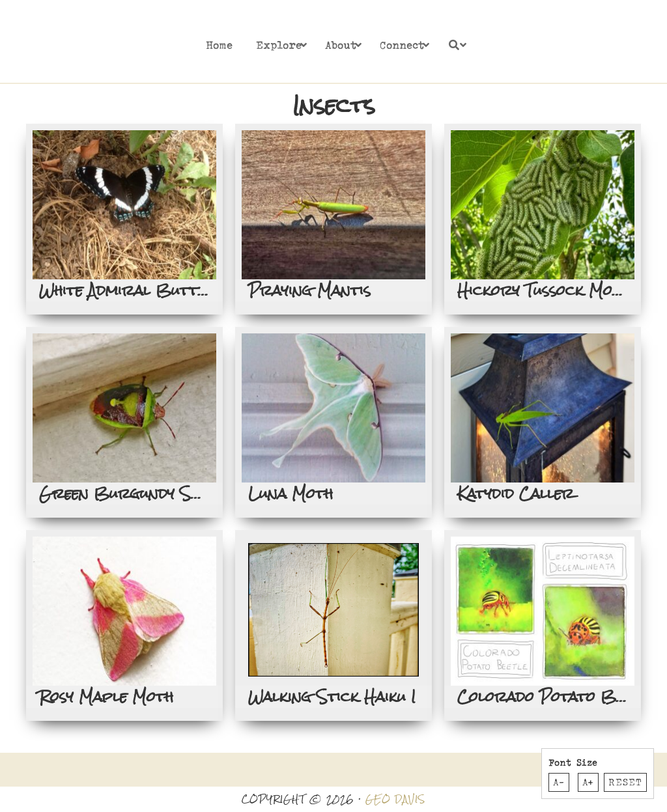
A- (559, 782)
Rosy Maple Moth (106, 697)
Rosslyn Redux (103, 42)
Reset (625, 782)
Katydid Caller (516, 494)
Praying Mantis (309, 290)
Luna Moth (291, 494)
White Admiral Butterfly (140, 290)
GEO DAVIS (395, 799)
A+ (588, 782)
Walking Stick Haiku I (332, 697)
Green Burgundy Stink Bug (150, 494)
